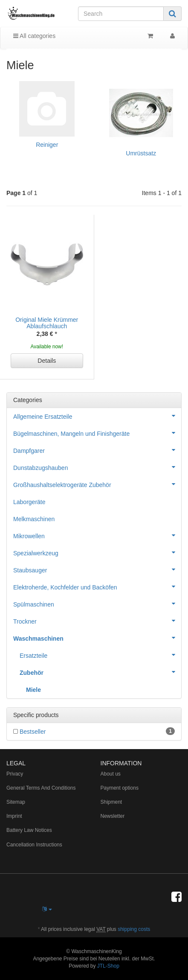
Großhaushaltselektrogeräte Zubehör (97, 484)
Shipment (111, 802)
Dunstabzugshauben (97, 467)
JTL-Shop (108, 966)
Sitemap (16, 802)
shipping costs (134, 929)
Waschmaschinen (97, 638)
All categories (34, 36)
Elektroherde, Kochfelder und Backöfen (97, 586)
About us (111, 774)
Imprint (14, 816)
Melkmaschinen (34, 519)
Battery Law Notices (29, 830)
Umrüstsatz (141, 153)
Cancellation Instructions (34, 845)
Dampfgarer (97, 450)
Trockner (97, 621)
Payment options (120, 788)
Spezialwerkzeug (97, 552)
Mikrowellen (97, 535)
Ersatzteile (100, 655)
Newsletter (113, 816)
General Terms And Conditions (41, 788)
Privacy (15, 774)
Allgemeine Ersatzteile (97, 416)
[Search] (121, 14)
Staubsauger (97, 569)
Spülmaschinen (97, 604)
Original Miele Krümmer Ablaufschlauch (47, 323)
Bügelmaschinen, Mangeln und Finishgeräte (97, 433)
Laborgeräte (29, 502)
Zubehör (100, 672)
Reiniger (47, 145)
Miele (33, 690)
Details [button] (47, 361)
